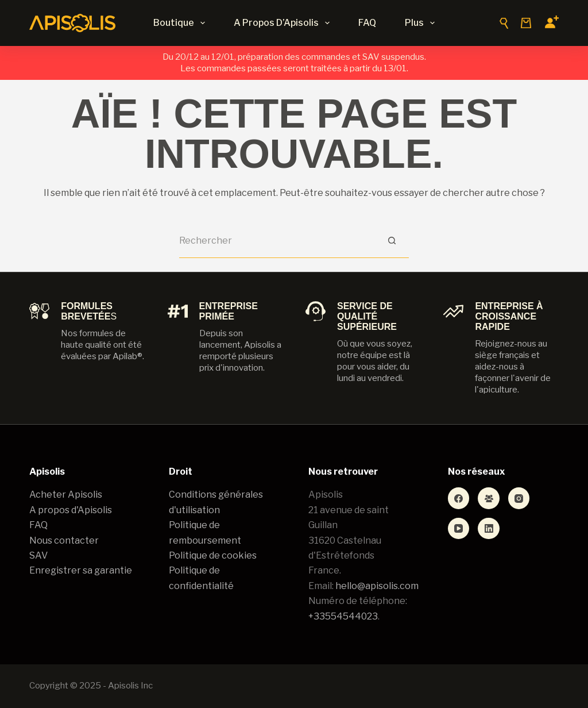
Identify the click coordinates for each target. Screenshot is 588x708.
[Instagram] (519, 498)
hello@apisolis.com (377, 586)
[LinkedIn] (489, 529)
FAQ (367, 23)
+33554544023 (343, 616)
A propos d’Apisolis (284, 23)
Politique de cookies (213, 555)
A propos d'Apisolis (71, 510)
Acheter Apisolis (66, 495)
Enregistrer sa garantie (81, 570)
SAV (38, 555)
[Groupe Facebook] (489, 498)
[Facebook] (459, 498)
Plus (422, 23)
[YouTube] (459, 529)
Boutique (181, 23)
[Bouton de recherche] (392, 241)
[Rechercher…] (277, 241)
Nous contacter (64, 540)
